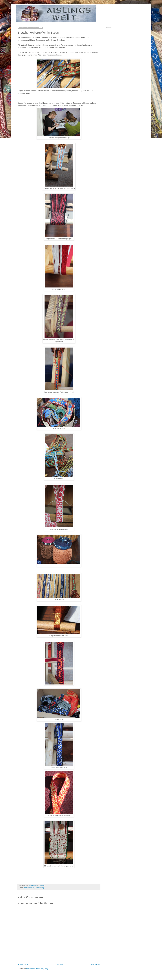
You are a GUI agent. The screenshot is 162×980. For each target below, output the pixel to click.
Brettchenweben (29, 888)
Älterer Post (95, 965)
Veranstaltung (39, 888)
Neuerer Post (23, 965)
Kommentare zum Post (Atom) (37, 969)
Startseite (59, 965)
